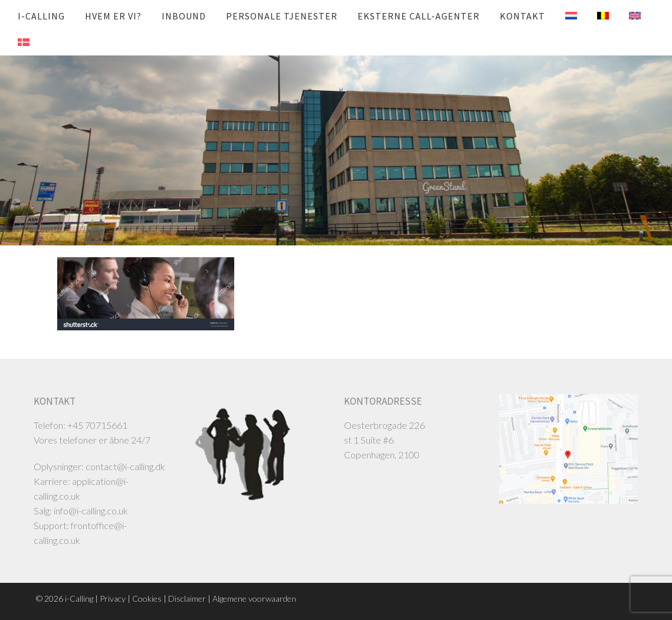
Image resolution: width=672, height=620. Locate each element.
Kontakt (522, 16)
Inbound (184, 16)
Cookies (147, 598)
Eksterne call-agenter (419, 16)
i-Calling (41, 16)
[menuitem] (562, 16)
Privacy (113, 598)
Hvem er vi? (113, 16)
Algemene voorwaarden (254, 598)
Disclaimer (187, 598)
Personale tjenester (282, 16)
